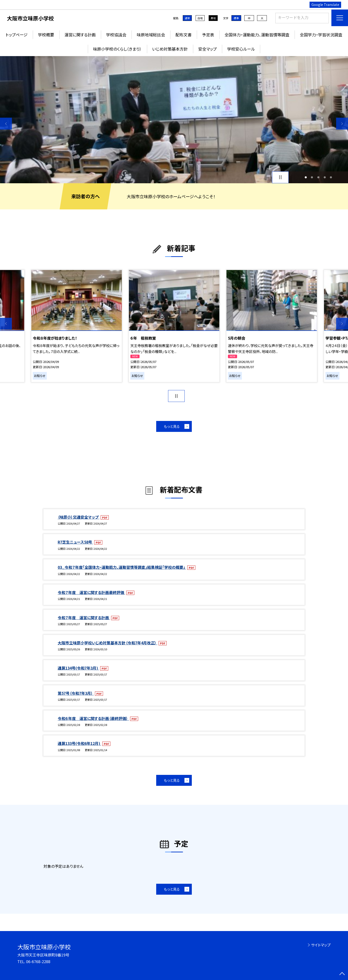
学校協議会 (116, 35)
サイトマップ (321, 945)
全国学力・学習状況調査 (321, 35)
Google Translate (325, 5)
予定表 (208, 35)
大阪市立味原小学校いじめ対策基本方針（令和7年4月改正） (108, 643)
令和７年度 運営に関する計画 (84, 618)
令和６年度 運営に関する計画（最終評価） (93, 718)
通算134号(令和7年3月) (78, 668)
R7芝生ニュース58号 (75, 542)
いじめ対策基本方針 (170, 49)
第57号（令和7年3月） (76, 693)
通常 (187, 18)
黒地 (213, 18)
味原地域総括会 (151, 35)
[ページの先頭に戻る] (342, 974)
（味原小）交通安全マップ (79, 517)
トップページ (17, 35)
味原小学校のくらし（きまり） (117, 49)
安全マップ (207, 49)
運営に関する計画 (80, 35)
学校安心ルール (241, 49)
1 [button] (306, 177)
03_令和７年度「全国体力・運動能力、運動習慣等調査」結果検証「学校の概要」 (122, 567)
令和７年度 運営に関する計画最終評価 (91, 592)
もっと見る (172, 426)
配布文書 (183, 35)
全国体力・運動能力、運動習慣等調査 (257, 35)
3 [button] (318, 177)
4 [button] (325, 177)
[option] (174, 120)
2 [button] (312, 177)
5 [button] (331, 177)
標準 (236, 18)
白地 (200, 18)
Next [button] (342, 124)
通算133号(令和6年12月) (79, 743)
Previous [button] (6, 124)
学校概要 (46, 35)
